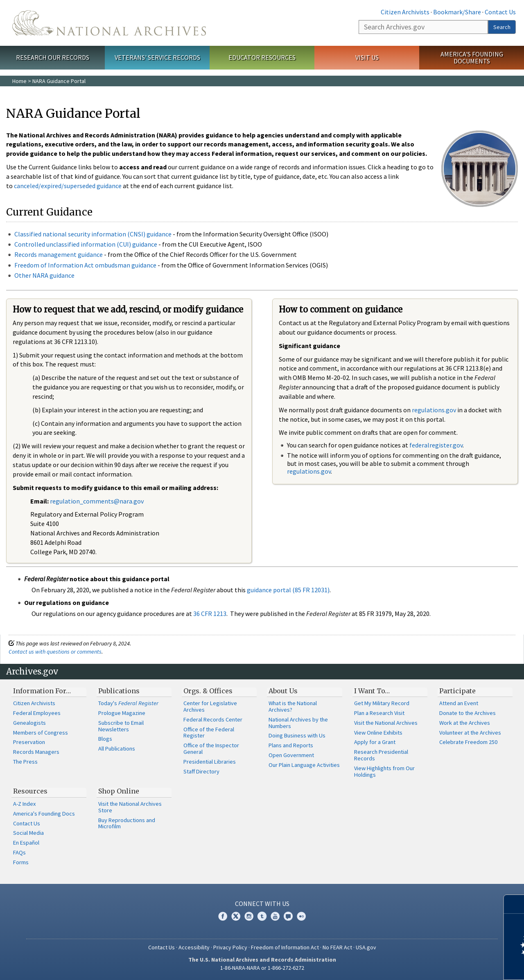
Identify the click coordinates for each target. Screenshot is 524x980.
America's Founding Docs (44, 814)
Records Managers (36, 752)
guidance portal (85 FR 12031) (288, 590)
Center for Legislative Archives (210, 706)
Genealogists (29, 723)
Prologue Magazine (122, 713)
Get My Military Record (382, 703)
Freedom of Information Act (285, 947)
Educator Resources (262, 57)
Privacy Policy (230, 947)
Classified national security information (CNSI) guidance (93, 234)
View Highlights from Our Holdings (384, 771)
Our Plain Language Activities (304, 765)
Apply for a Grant (375, 742)
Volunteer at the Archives (470, 733)
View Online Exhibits (378, 733)
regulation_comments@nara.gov (97, 501)
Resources (30, 791)
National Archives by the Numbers (298, 723)
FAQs (19, 852)
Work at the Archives (465, 723)
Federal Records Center (213, 719)
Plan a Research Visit (379, 713)
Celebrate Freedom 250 (468, 742)
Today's (128, 703)
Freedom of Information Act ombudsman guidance (85, 265)
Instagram (249, 916)
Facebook (223, 916)
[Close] (514, 904)
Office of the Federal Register (209, 733)
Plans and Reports (291, 745)
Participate (457, 691)
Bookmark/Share (457, 12)
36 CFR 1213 (210, 614)
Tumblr (262, 916)
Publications (119, 691)
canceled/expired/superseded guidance (68, 186)
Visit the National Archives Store (130, 807)
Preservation (29, 742)
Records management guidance (59, 254)
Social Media (28, 833)
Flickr (301, 916)
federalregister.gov (436, 445)
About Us (283, 691)
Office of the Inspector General (211, 748)
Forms (21, 862)
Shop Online (119, 791)
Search (502, 27)
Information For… (42, 691)
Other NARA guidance (44, 275)
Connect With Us (262, 904)
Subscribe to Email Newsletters (121, 726)
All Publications (117, 748)
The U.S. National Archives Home (109, 23)
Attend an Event (459, 703)
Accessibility (194, 947)
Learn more (451, 965)
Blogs (105, 739)
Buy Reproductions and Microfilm (127, 823)
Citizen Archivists (405, 12)
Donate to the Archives (468, 713)
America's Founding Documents (472, 57)
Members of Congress (41, 733)
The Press (25, 762)
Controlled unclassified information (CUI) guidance (86, 244)
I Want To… (372, 691)
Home (19, 81)
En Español (26, 843)
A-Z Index (24, 804)
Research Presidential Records (381, 755)
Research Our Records (53, 57)
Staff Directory (201, 771)
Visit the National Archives (386, 723)
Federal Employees (37, 713)
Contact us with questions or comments (55, 652)
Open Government (291, 755)
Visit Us (367, 57)
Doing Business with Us (297, 735)
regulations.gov (434, 410)
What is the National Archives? (293, 706)
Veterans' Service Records (157, 57)
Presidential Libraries (210, 762)
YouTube (275, 916)
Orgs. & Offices (208, 691)
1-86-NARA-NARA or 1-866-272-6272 (262, 968)
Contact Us (500, 12)
